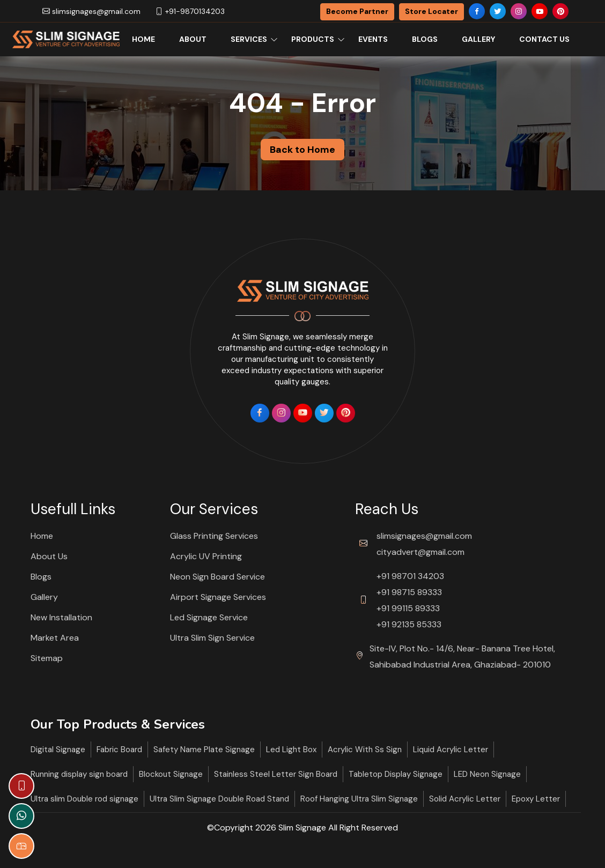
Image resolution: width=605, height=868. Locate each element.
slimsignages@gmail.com (91, 11)
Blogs (425, 39)
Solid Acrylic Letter (465, 799)
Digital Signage (58, 750)
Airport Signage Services (218, 597)
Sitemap (47, 658)
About (193, 39)
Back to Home (302, 150)
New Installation (61, 617)
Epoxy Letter (536, 799)
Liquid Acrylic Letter (451, 750)
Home (143, 39)
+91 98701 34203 (410, 576)
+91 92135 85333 (409, 624)
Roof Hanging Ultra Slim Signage (359, 799)
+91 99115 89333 (408, 608)
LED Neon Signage (487, 774)
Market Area (55, 638)
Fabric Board (119, 750)
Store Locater (431, 11)
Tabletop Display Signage (396, 774)
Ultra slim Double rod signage (84, 799)
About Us (49, 556)
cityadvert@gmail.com (420, 552)
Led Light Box (291, 750)
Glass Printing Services (214, 536)
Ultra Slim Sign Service (212, 638)
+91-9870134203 (190, 11)
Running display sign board (79, 774)
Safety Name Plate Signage (204, 750)
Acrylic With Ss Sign (365, 750)
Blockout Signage (171, 774)
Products (313, 39)
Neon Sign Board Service (217, 577)
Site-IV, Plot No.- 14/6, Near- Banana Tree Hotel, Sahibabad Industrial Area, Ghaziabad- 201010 (462, 656)
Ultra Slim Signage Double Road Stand (219, 799)
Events (373, 39)
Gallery (478, 39)
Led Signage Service (209, 617)
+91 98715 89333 (409, 592)
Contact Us (544, 39)
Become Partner (357, 11)
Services (249, 39)
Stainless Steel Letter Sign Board (276, 774)
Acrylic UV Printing (206, 556)
